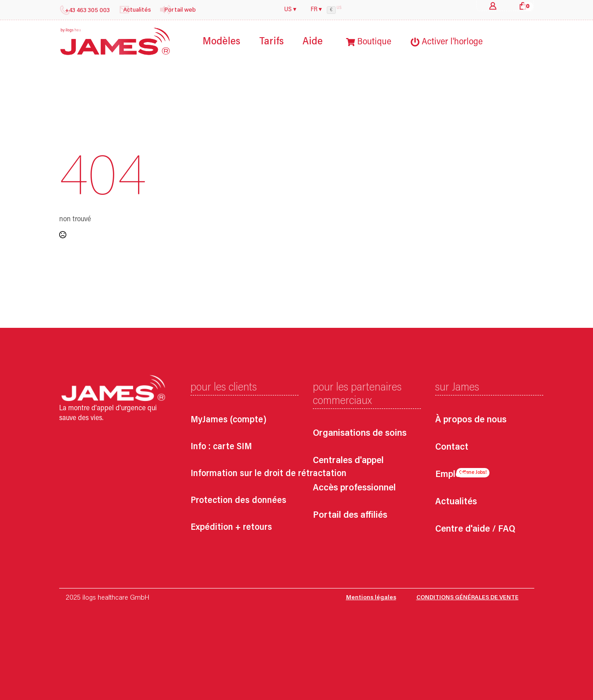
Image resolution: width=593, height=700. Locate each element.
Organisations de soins (360, 434)
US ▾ (290, 10)
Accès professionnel (354, 488)
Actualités (456, 502)
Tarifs (271, 42)
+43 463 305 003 (87, 11)
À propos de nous (471, 420)
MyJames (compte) (229, 420)
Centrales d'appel (348, 461)
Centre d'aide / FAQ (475, 530)
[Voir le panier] (523, 6)
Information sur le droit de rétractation (268, 474)
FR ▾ (316, 10)
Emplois (451, 475)
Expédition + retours (231, 528)
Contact (452, 448)
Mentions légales (371, 598)
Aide (313, 42)
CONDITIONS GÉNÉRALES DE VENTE (467, 598)
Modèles (221, 42)
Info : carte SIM (221, 447)
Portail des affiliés (350, 516)
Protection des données (238, 501)
